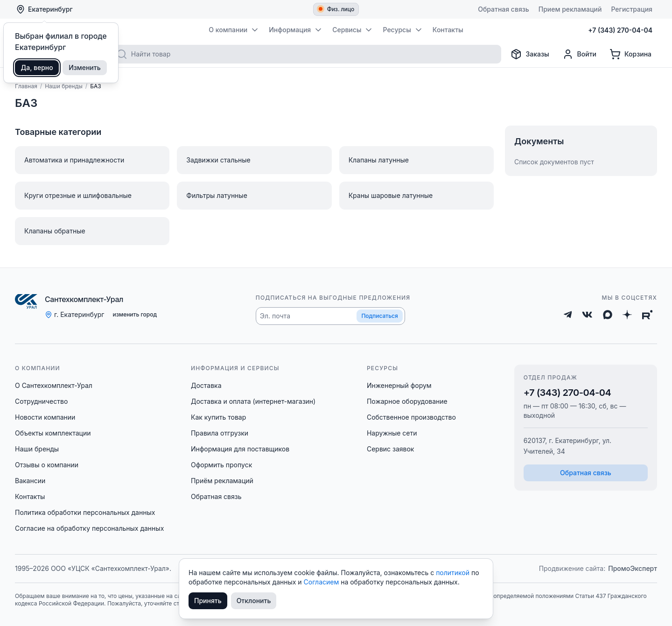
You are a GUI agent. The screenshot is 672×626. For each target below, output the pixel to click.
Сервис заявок (391, 449)
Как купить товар (218, 417)
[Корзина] (630, 54)
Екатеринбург (44, 9)
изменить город (135, 314)
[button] (330, 316)
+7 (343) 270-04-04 (567, 393)
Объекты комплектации (53, 433)
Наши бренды (37, 449)
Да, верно (37, 67)
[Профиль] (579, 54)
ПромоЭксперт (633, 568)
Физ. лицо (337, 9)
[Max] (608, 315)
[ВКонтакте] (587, 315)
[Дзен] (627, 315)
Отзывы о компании (47, 465)
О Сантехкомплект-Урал (54, 385)
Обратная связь (216, 496)
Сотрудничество (41, 401)
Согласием (322, 582)
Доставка (206, 385)
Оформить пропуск (221, 465)
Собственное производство (411, 417)
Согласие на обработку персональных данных (89, 528)
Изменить (85, 67)
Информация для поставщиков (240, 449)
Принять (208, 601)
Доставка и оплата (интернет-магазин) (253, 401)
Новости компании (45, 417)
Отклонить (254, 601)
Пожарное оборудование (407, 401)
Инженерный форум (399, 385)
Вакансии (30, 481)
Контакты (30, 496)
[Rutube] (647, 315)
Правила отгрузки (220, 433)
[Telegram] (568, 315)
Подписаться (379, 316)
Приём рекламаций (222, 481)
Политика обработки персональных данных (85, 512)
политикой (454, 573)
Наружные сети (392, 433)
